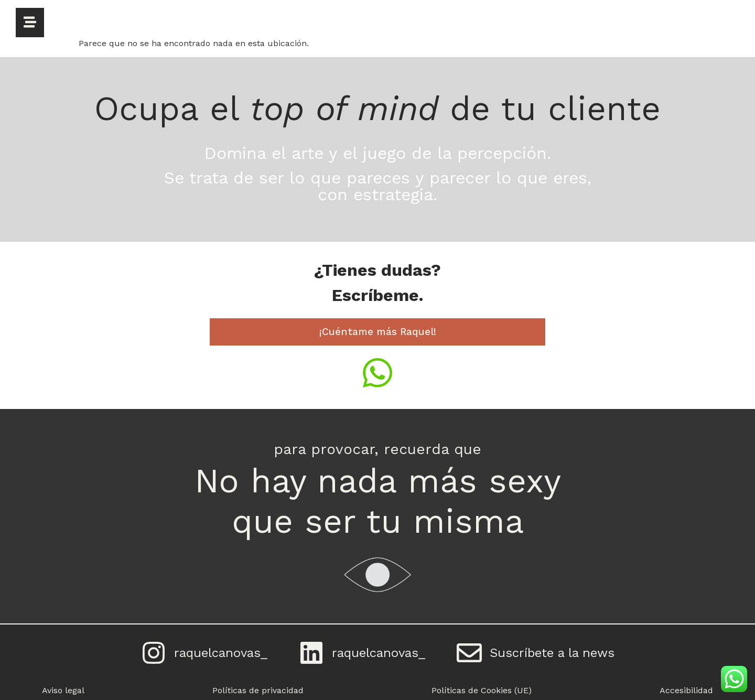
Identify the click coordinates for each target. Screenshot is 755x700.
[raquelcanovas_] (154, 653)
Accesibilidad (686, 690)
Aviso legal (63, 690)
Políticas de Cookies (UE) (482, 690)
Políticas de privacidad (258, 690)
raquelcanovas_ (221, 653)
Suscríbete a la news (552, 653)
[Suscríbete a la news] (469, 653)
